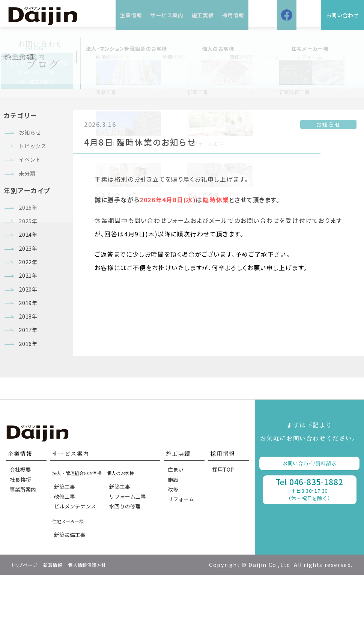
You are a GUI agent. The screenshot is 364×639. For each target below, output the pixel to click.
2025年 (30, 239)
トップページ (28, 628)
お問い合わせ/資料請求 (310, 515)
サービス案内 (163, 15)
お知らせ (32, 134)
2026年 (30, 223)
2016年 (30, 392)
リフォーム (183, 561)
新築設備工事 (72, 596)
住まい (177, 521)
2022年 (30, 290)
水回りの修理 (126, 565)
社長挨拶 (22, 534)
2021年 (30, 307)
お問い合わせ (332, 15)
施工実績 (207, 15)
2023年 (30, 273)
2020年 (30, 324)
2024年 (30, 256)
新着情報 (61, 628)
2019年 (30, 341)
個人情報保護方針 (102, 628)
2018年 (30, 358)
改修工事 (66, 552)
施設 (175, 534)
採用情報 (246, 15)
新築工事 (66, 538)
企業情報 (118, 15)
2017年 (30, 375)
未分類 (29, 185)
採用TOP (225, 521)
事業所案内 (24, 548)
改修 (175, 548)
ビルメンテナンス (77, 565)
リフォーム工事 (129, 552)
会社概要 (22, 521)
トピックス (35, 151)
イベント (32, 168)
